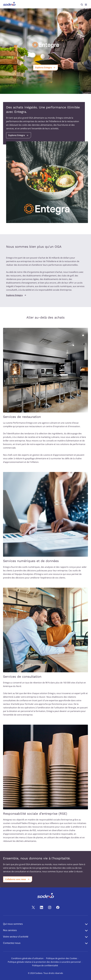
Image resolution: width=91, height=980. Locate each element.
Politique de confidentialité (45, 965)
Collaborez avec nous (18, 879)
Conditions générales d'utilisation (27, 958)
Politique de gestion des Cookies (62, 958)
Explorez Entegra (45, 67)
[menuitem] (9, 4)
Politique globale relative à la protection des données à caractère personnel (44, 962)
